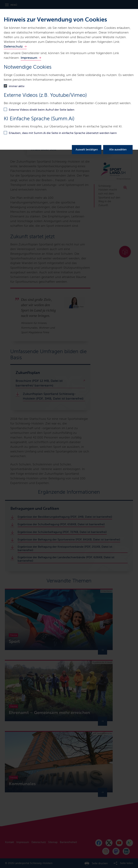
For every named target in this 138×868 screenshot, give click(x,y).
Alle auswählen (118, 150)
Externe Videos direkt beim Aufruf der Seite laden (42, 110)
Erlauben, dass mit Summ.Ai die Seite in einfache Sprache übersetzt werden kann (63, 133)
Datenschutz (13, 46)
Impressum (29, 58)
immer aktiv (17, 86)
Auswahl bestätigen (87, 150)
